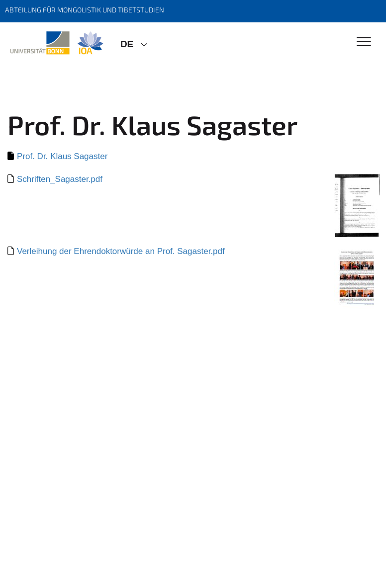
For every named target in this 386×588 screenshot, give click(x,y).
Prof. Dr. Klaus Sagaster (62, 156)
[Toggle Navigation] (364, 42)
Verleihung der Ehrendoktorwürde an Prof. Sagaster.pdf (121, 251)
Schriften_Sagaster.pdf (60, 179)
